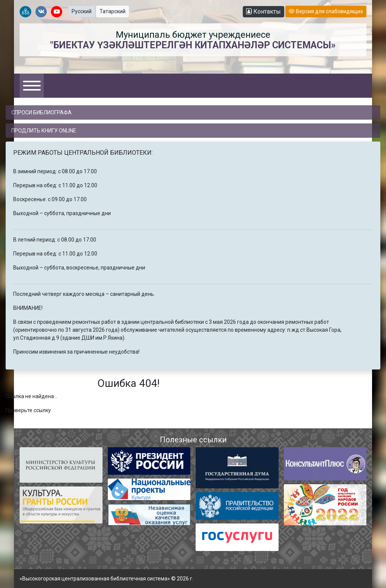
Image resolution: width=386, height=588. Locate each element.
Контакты (263, 12)
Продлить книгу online (44, 131)
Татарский (113, 11)
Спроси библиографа (41, 112)
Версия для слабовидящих (326, 11)
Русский (82, 11)
